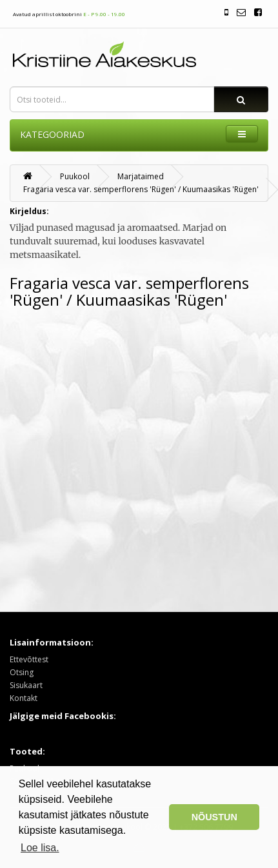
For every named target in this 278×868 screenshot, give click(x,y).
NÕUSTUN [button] (214, 817)
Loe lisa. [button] (40, 848)
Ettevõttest (29, 659)
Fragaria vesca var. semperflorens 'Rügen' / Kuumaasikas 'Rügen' (141, 189)
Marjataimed (141, 176)
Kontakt (24, 698)
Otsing (22, 672)
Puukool (75, 176)
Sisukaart (26, 685)
